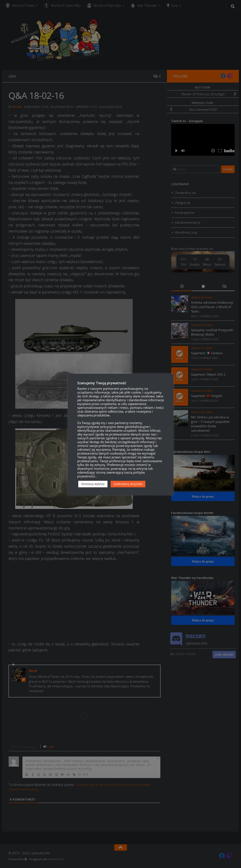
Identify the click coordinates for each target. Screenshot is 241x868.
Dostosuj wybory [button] (93, 484)
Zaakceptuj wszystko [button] (128, 484)
